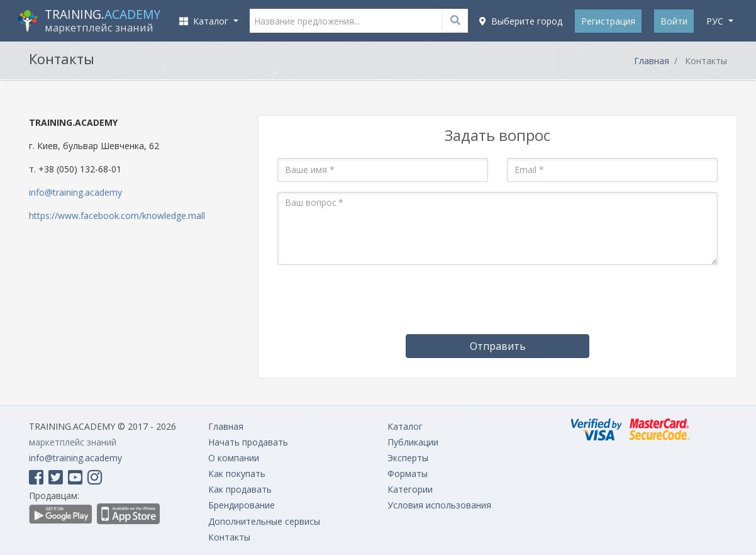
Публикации (413, 442)
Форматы (408, 474)
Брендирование (242, 505)
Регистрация (608, 21)
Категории (410, 489)
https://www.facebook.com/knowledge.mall (117, 216)
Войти (674, 21)
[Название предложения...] (359, 21)
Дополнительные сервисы (264, 521)
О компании (234, 458)
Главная (652, 61)
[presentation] (498, 300)
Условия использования (439, 505)
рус (716, 21)
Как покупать (237, 474)
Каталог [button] (205, 21)
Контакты (229, 537)
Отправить (498, 346)
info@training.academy (75, 192)
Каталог (405, 426)
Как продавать (240, 489)
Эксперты (408, 458)
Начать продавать (248, 442)
